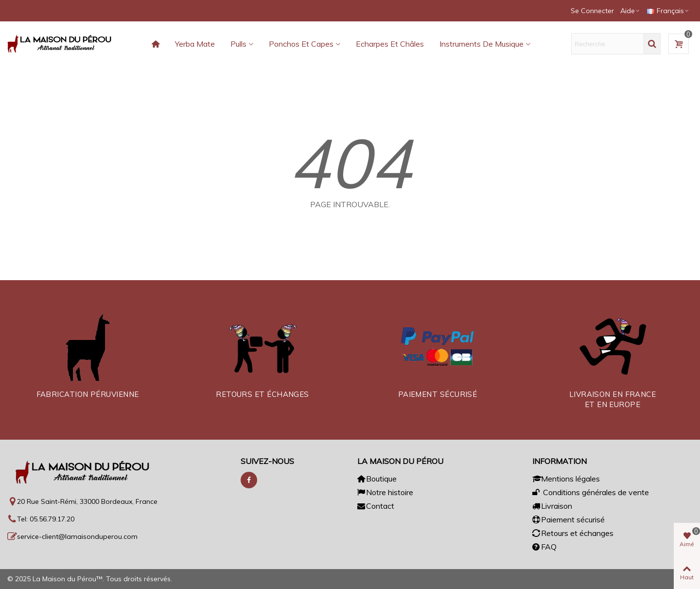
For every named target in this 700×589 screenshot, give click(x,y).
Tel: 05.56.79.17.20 (46, 519)
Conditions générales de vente (591, 492)
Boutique (377, 479)
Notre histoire (385, 492)
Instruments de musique (481, 44)
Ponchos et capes (301, 44)
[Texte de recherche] (608, 44)
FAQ (544, 547)
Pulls (238, 44)
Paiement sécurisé (569, 519)
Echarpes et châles (390, 44)
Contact (376, 506)
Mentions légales (566, 479)
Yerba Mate (195, 44)
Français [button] (668, 11)
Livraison (552, 506)
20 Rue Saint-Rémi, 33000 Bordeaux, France (87, 501)
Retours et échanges (573, 533)
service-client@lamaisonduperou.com (77, 536)
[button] (630, 11)
